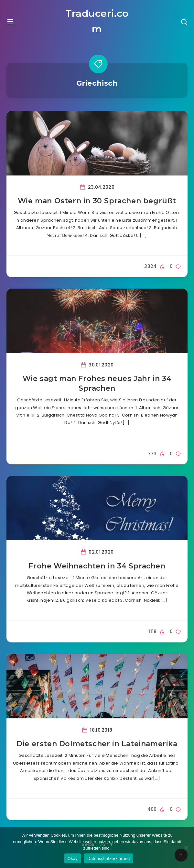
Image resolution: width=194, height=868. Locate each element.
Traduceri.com (97, 21)
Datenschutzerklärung (108, 858)
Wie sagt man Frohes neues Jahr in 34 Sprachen (97, 383)
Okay (73, 858)
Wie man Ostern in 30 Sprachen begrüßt (97, 201)
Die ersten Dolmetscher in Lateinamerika (97, 744)
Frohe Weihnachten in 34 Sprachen (97, 566)
